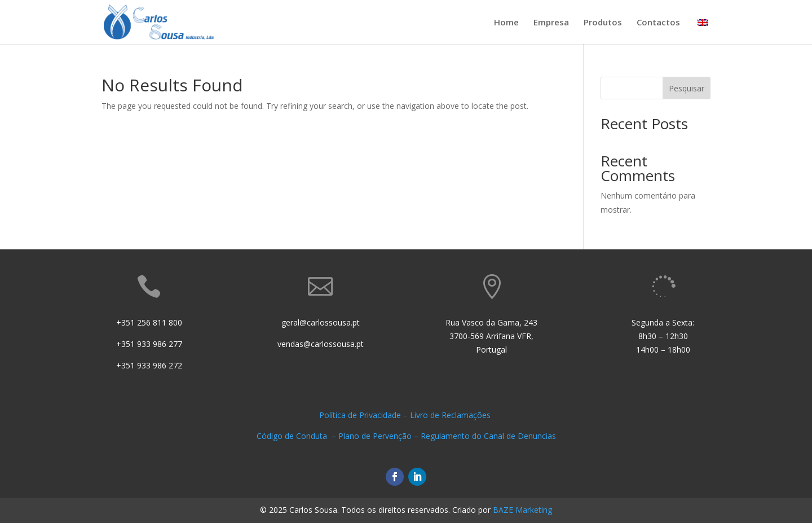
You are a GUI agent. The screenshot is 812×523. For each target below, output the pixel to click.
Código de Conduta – (297, 436)
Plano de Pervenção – (379, 436)
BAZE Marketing (522, 510)
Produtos (603, 23)
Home (506, 23)
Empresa (551, 23)
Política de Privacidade (360, 415)
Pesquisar (687, 88)
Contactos (658, 23)
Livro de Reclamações (451, 415)
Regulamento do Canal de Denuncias (488, 436)
